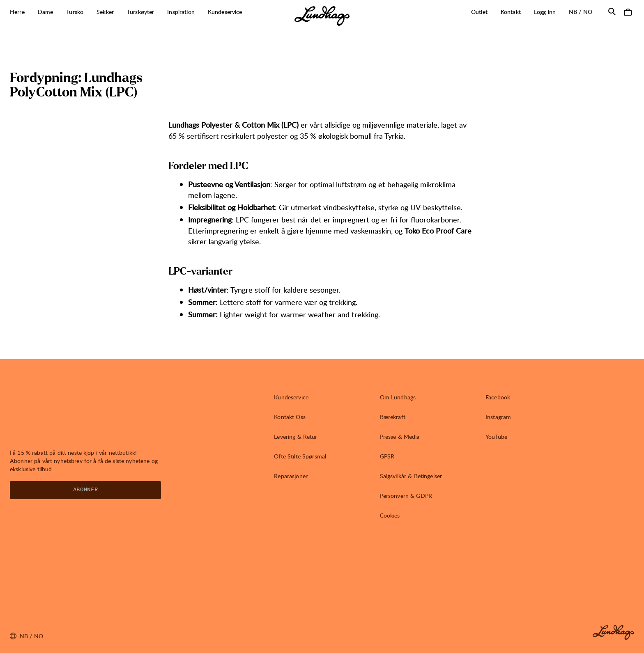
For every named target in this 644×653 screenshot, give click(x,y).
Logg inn (545, 12)
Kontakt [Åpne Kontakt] (511, 12)
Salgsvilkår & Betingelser (411, 476)
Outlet (479, 12)
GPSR (387, 456)
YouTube (496, 436)
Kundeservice (291, 397)
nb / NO (584, 11)
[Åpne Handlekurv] (628, 11)
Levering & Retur (296, 436)
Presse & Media (400, 436)
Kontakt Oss (290, 417)
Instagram (498, 417)
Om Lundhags (398, 397)
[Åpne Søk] (612, 11)
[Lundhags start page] (322, 16)
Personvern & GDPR (406, 496)
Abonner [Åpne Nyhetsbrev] (86, 490)
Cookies (390, 515)
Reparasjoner (291, 476)
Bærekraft (393, 417)
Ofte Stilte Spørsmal (300, 456)
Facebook (498, 397)
